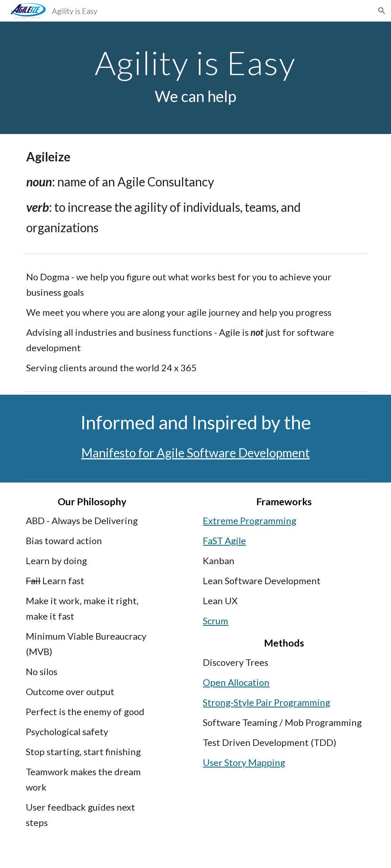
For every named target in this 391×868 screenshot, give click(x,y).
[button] (382, 11)
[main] (195, 78)
